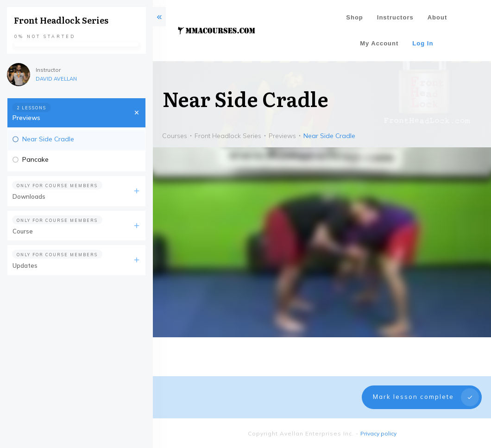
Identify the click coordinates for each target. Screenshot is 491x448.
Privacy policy (378, 433)
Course (23, 231)
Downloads (29, 196)
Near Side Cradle (48, 139)
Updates (25, 265)
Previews (26, 118)
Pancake (35, 159)
